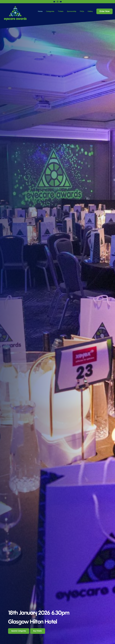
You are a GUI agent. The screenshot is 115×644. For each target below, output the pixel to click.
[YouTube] (61, 2)
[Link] (15, 13)
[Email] (54, 2)
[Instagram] (57, 2)
